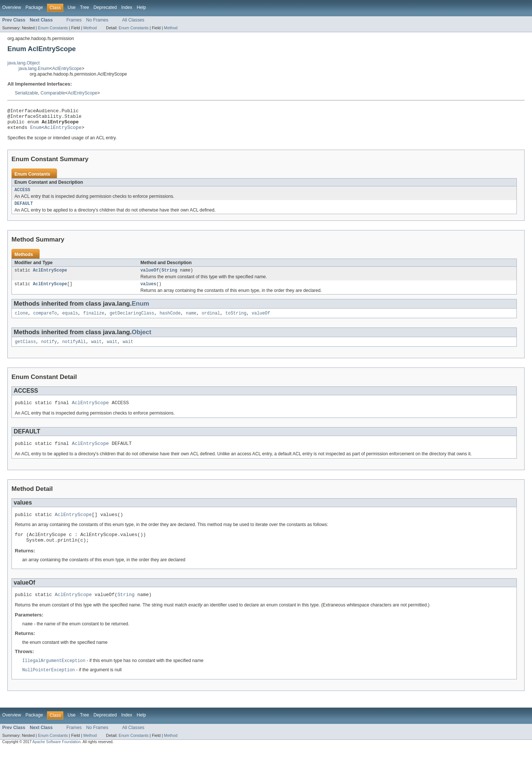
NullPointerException (48, 686)
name (191, 321)
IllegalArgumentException (54, 677)
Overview (12, 7)
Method (90, 28)
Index (127, 7)
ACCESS (22, 195)
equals (70, 321)
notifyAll (74, 350)
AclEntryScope (67, 69)
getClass (25, 350)
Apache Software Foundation (56, 759)
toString (236, 321)
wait (96, 350)
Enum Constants (53, 28)
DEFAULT (24, 209)
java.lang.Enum (34, 69)
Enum (36, 132)
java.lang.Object (24, 63)
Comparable (53, 93)
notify (49, 350)
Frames (74, 20)
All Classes (133, 20)
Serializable (26, 93)
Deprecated (105, 7)
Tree (85, 7)
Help (141, 7)
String (169, 277)
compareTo (45, 321)
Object (142, 340)
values (148, 291)
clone (21, 321)
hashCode (170, 321)
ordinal (211, 321)
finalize (94, 321)
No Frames (97, 20)
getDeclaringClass (132, 321)
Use (71, 7)
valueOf (150, 277)
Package (34, 7)
